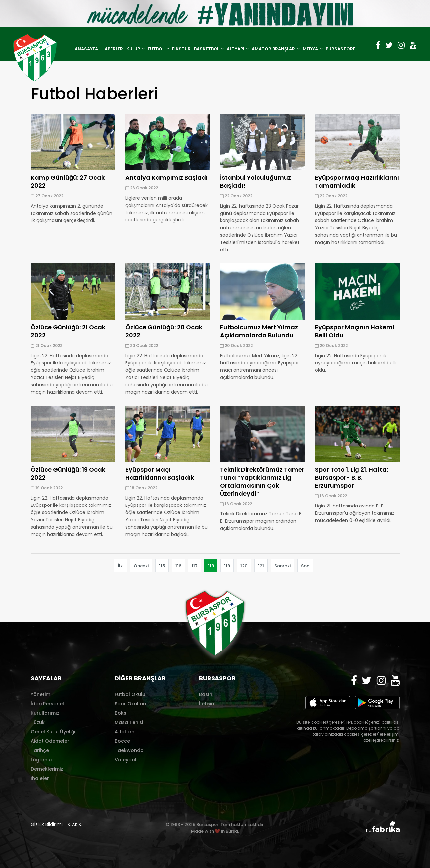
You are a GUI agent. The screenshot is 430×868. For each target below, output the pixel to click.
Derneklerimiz (47, 769)
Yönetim (40, 694)
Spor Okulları (131, 704)
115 (162, 566)
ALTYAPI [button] (236, 49)
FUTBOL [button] (156, 49)
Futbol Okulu (130, 694)
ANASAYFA (86, 49)
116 (178, 566)
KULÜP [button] (134, 49)
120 (244, 566)
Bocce (122, 741)
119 (227, 566)
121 (261, 566)
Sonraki (283, 566)
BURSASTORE (340, 49)
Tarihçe (40, 750)
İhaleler (40, 778)
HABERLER (112, 49)
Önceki (141, 566)
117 (195, 566)
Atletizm (125, 732)
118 (211, 566)
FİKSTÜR (181, 49)
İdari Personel (47, 704)
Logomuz (42, 760)
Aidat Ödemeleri (50, 741)
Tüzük (38, 722)
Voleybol (126, 760)
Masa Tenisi (129, 722)
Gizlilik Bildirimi (47, 824)
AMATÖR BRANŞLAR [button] (274, 49)
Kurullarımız (45, 713)
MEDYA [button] (311, 49)
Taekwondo (129, 750)
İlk (120, 566)
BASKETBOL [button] (207, 49)
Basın (206, 694)
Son (305, 566)
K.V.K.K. (75, 824)
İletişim (207, 704)
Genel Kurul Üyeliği (53, 732)
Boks (121, 713)
